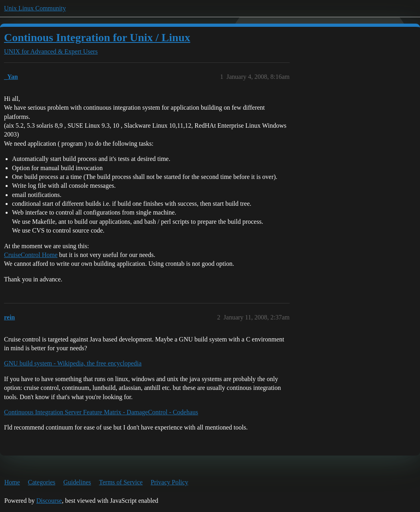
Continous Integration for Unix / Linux (97, 37)
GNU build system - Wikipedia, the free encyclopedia (73, 363)
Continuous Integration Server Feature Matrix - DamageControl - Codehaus (101, 412)
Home (12, 482)
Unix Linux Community (35, 8)
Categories (42, 482)
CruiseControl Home (31, 255)
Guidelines (77, 482)
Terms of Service (121, 482)
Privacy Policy (170, 482)
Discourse (49, 501)
